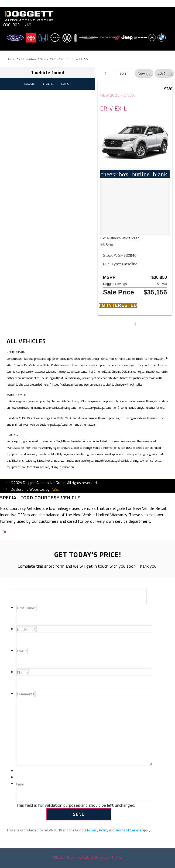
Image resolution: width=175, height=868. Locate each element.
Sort (124, 74)
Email (20, 784)
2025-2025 (57, 59)
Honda (73, 59)
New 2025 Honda (118, 95)
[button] (149, 73)
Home (11, 59)
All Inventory (28, 59)
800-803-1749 (17, 25)
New (43, 59)
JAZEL (55, 489)
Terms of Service (128, 830)
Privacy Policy (98, 830)
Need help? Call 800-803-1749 (87, 857)
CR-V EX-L (114, 108)
